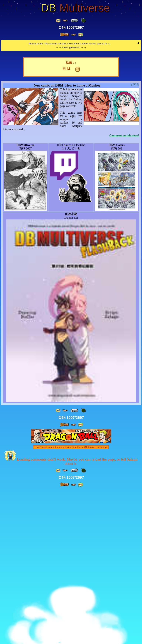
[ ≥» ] (74, 35)
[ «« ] (58, 21)
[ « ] (74, 20)
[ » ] (64, 35)
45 (77, 223)
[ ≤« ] (65, 21)
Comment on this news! (124, 289)
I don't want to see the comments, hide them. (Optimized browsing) (71, 601)
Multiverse (75, 8)
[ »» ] (80, 35)
